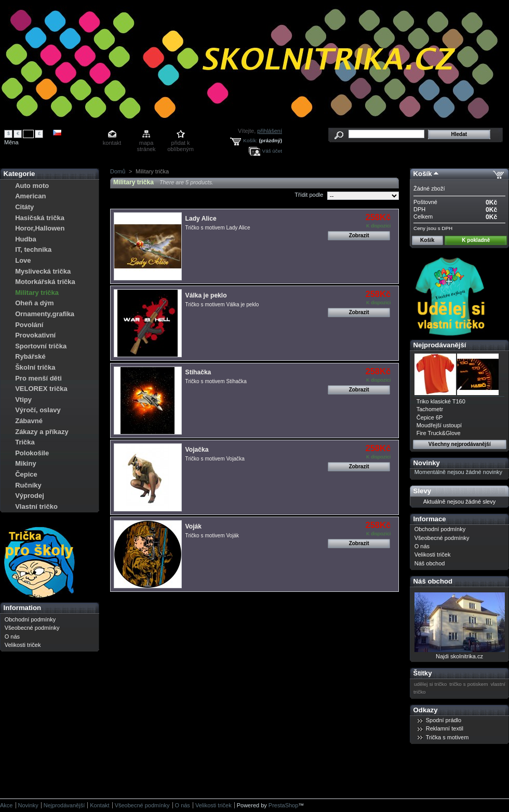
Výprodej (30, 496)
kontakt (112, 143)
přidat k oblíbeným (180, 144)
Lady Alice (201, 219)
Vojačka (197, 450)
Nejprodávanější (440, 345)
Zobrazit (359, 235)
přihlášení (270, 131)
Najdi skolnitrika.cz (459, 656)
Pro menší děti (38, 378)
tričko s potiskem (468, 684)
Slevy (422, 491)
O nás (12, 637)
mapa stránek (146, 144)
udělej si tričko (430, 684)
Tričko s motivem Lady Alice (218, 228)
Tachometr (430, 409)
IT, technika (33, 249)
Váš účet (272, 151)
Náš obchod (430, 563)
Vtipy (23, 400)
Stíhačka (198, 372)
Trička (25, 442)
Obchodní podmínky (30, 619)
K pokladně (476, 240)
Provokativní (35, 335)
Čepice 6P (430, 417)
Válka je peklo (206, 295)
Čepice (26, 474)
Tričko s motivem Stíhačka (216, 381)
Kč (29, 133)
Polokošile (32, 453)
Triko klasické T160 (441, 401)
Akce (6, 805)
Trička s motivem (447, 737)
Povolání (29, 325)
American (30, 196)
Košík (423, 174)
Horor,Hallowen (40, 228)
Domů (118, 171)
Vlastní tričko (36, 506)
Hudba (25, 239)
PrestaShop (283, 805)
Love (23, 260)
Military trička (37, 293)
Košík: (250, 140)
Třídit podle (309, 195)
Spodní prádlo (444, 720)
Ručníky (28, 485)
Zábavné (29, 421)
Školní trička (35, 367)
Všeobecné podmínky (32, 628)
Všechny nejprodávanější (460, 444)
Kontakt (99, 805)
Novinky (427, 463)
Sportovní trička (41, 346)
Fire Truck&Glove (439, 433)
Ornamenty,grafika (45, 314)
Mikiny (25, 463)
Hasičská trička (40, 218)
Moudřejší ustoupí (439, 425)
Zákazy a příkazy (42, 432)
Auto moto (32, 186)
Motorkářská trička (45, 282)
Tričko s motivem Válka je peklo (222, 305)
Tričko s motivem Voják (212, 536)
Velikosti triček (23, 645)
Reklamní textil (445, 728)
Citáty (24, 207)
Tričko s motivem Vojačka (215, 459)
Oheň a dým (34, 303)
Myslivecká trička (43, 271)
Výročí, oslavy (38, 410)
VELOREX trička (41, 389)
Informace (430, 519)
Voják (193, 526)
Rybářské (30, 356)
